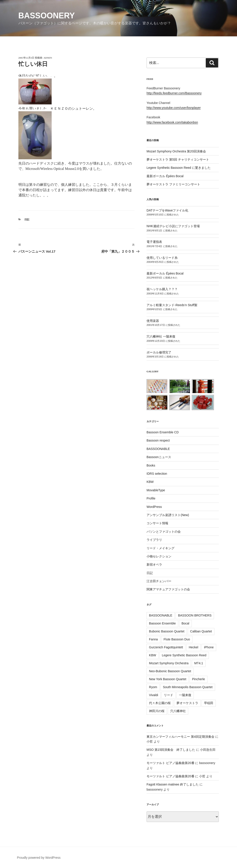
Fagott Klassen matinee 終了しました (173, 784)
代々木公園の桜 (160, 703)
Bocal (185, 623)
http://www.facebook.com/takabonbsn (172, 122)
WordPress (154, 507)
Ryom (153, 687)
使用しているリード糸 (162, 258)
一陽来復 (185, 695)
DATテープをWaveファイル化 (167, 210)
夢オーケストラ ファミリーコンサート (173, 184)
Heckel (193, 647)
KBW (150, 482)
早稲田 (209, 703)
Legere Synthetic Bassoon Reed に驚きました (179, 168)
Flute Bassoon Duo (177, 639)
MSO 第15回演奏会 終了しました (171, 750)
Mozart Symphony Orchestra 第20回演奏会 (176, 151)
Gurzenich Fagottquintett (166, 647)
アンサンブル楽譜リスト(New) (168, 515)
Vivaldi (154, 695)
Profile (151, 498)
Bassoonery (47, 16)
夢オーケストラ (187, 703)
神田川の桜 (157, 711)
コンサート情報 (157, 523)
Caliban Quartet (201, 631)
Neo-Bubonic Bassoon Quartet (170, 671)
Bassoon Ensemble (162, 623)
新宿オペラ (154, 565)
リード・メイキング (161, 548)
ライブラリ (154, 540)
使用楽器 (153, 321)
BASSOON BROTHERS (195, 615)
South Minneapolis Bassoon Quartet (188, 687)
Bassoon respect (158, 440)
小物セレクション (159, 556)
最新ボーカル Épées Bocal (165, 176)
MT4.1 (199, 663)
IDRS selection (157, 474)
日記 (27, 219)
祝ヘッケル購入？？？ (162, 289)
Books (151, 465)
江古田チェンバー (159, 581)
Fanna (153, 639)
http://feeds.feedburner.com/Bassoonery (174, 93)
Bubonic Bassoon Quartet (167, 631)
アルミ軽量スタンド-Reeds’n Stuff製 (172, 305)
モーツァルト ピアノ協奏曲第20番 (170, 763)
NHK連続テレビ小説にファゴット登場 (173, 226)
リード (168, 695)
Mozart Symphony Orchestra (169, 663)
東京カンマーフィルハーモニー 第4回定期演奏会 (180, 737)
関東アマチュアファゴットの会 (168, 589)
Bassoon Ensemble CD (163, 432)
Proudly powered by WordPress (39, 858)
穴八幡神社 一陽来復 (161, 336)
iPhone (209, 647)
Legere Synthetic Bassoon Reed (184, 655)
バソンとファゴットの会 (164, 532)
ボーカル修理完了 (159, 352)
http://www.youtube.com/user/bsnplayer (174, 108)
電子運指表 (154, 242)
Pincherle (198, 679)
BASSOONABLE (158, 449)
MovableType (156, 490)
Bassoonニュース (159, 457)
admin (48, 58)
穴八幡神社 (178, 711)
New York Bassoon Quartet (168, 679)
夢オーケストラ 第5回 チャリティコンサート (178, 159)
